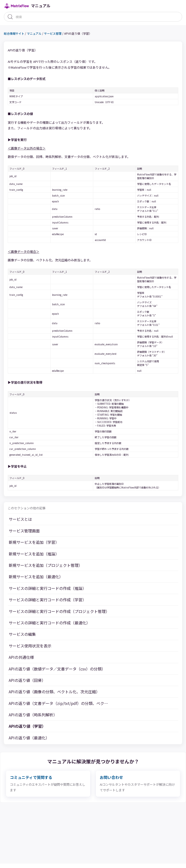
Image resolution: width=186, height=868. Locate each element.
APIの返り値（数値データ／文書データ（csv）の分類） (57, 669)
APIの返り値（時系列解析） (33, 715)
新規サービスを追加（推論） (34, 554)
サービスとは (20, 519)
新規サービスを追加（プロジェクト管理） (46, 565)
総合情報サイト (14, 33)
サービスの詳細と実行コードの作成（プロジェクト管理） (59, 611)
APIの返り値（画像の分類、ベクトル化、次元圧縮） (54, 692)
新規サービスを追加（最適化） (36, 577)
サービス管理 (53, 33)
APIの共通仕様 (21, 657)
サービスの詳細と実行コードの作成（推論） (47, 588)
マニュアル (34, 33)
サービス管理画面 (24, 531)
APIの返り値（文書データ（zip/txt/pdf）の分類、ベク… (58, 703)
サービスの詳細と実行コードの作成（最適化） (49, 623)
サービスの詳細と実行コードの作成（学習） (47, 600)
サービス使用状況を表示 (30, 646)
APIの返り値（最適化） (29, 738)
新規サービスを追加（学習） (34, 542)
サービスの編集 (22, 634)
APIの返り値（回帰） (27, 680)
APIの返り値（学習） (27, 726)
